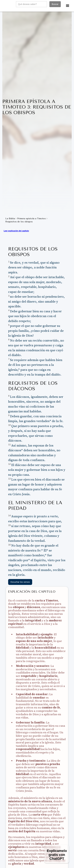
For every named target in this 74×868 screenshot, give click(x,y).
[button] (68, 6)
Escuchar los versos (20, 582)
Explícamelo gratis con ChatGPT (57, 855)
